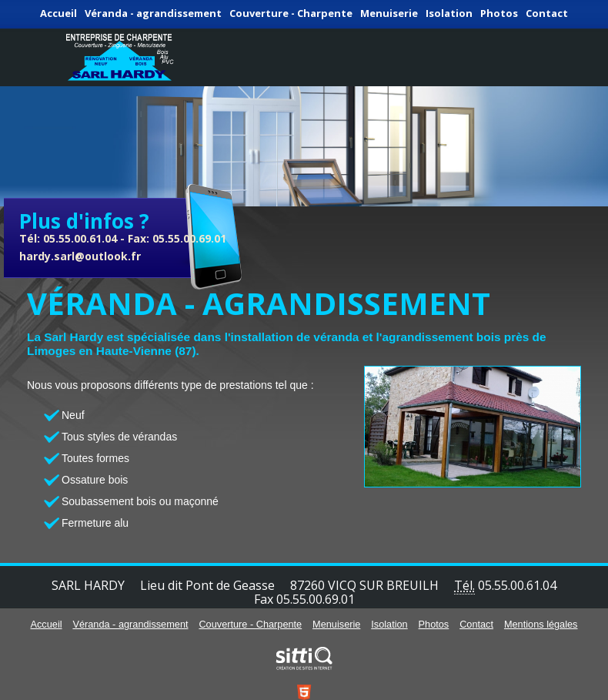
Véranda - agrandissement (153, 13)
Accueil (58, 13)
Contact (547, 13)
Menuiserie (389, 13)
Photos (499, 13)
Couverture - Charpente (291, 13)
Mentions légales (541, 624)
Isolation (449, 13)
